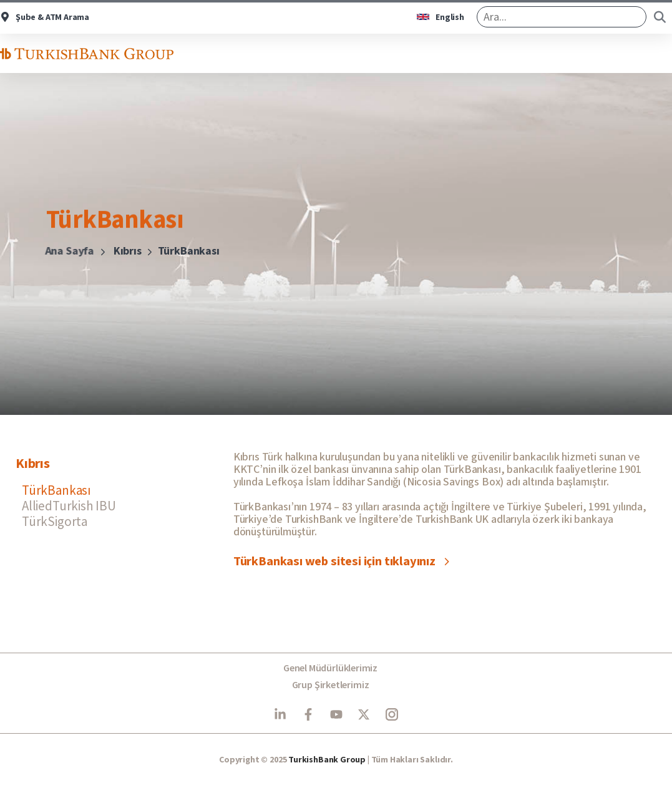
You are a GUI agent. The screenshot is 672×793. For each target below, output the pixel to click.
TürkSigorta (55, 521)
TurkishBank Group (327, 760)
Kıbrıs (119, 251)
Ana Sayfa (62, 251)
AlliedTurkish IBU (69, 506)
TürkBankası (56, 490)
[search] (562, 17)
